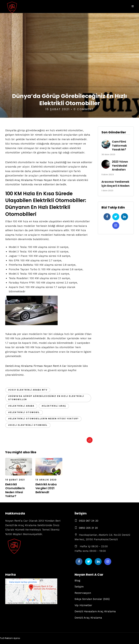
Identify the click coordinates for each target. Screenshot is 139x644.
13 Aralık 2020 (46, 480)
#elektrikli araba (21, 406)
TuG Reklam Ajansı (10, 638)
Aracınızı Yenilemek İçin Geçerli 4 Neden (115, 184)
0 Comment (84, 109)
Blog (77, 581)
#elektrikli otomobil (24, 412)
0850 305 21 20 (88, 528)
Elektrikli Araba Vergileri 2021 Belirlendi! (46, 488)
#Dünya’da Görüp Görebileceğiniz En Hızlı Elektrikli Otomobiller (46, 398)
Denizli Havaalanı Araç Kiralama (95, 611)
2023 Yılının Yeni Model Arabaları (120, 166)
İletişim (79, 587)
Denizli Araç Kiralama (88, 618)
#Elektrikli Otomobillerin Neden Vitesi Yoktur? (43, 419)
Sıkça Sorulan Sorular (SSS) (92, 599)
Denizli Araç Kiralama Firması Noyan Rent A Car (36, 180)
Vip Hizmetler (83, 605)
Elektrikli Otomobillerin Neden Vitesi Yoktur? (15, 490)
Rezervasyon (83, 593)
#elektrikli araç (54, 406)
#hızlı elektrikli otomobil (28, 425)
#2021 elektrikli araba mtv (28, 390)
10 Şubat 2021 (15, 480)
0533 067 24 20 (89, 521)
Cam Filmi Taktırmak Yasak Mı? (119, 146)
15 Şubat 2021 (58, 109)
